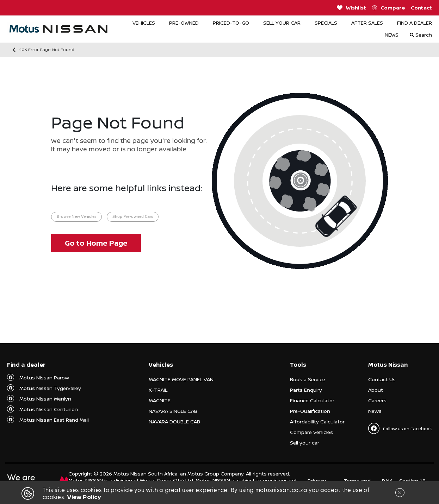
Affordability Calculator (317, 421)
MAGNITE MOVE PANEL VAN (181, 379)
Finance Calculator (312, 400)
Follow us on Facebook (400, 428)
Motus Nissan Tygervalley (50, 388)
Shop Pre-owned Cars (133, 217)
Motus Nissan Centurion (49, 409)
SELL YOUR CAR (282, 23)
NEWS (392, 35)
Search (421, 35)
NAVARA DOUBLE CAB (174, 421)
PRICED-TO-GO (231, 23)
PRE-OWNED (184, 23)
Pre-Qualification (310, 411)
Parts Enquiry (306, 390)
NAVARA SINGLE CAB (173, 411)
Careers (377, 400)
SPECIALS (326, 23)
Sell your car (305, 443)
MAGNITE (160, 400)
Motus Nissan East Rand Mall (54, 420)
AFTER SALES (367, 23)
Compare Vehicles (311, 432)
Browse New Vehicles (76, 217)
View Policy (84, 497)
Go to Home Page (96, 243)
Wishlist (351, 8)
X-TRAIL (158, 390)
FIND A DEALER (415, 23)
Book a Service (308, 379)
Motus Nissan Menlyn (45, 399)
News (375, 411)
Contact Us (382, 379)
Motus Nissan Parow (44, 377)
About (376, 390)
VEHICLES (144, 23)
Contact (421, 8)
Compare (389, 8)
